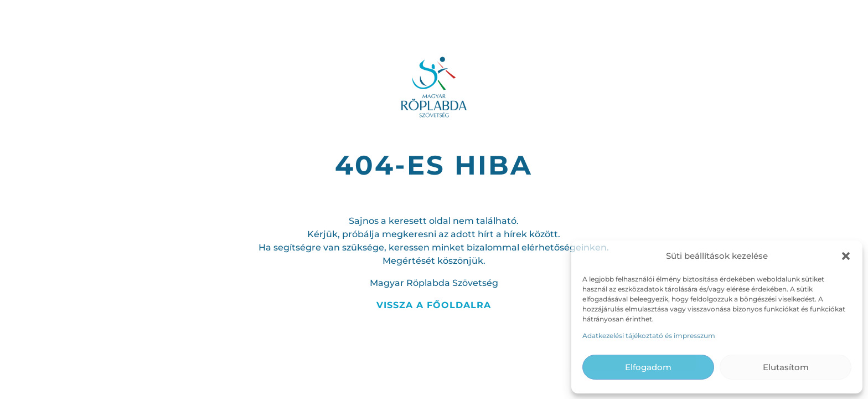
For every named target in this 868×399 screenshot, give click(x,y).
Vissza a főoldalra (434, 305)
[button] (846, 256)
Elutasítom (786, 367)
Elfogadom (648, 367)
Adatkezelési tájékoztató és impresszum (649, 336)
